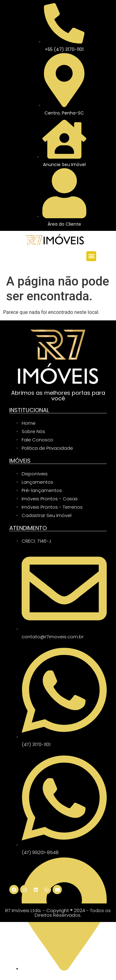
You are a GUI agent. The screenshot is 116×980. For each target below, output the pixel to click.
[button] (91, 256)
